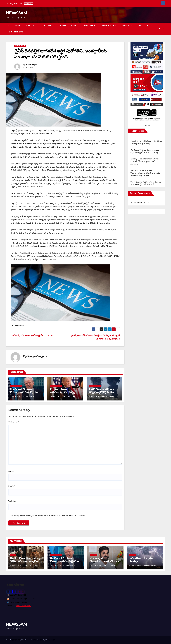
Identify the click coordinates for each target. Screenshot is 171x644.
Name (12, 471)
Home (17, 26)
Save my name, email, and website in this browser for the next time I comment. (49, 516)
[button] (160, 29)
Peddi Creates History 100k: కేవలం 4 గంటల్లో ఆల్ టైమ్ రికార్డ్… (25, 561)
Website (12, 501)
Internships (108, 26)
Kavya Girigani (32, 65)
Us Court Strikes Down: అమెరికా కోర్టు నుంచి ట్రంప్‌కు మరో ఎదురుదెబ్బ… (26, 392)
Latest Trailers (69, 26)
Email (12, 486)
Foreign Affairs (20, 46)
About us (31, 26)
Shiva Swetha (29, 397)
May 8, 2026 (17, 566)
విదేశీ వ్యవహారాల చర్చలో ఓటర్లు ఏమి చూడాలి (32, 335)
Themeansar (50, 640)
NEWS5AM (17, 13)
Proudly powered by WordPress (18, 640)
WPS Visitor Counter (24, 606)
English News (16, 32)
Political (94, 555)
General (133, 555)
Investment (90, 26)
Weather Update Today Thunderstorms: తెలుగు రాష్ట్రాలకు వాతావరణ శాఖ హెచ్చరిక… (145, 173)
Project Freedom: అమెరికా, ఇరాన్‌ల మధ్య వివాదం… (62, 392)
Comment (14, 422)
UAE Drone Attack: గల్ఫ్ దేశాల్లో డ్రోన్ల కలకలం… (103, 391)
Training (126, 26)
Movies (13, 555)
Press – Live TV (144, 26)
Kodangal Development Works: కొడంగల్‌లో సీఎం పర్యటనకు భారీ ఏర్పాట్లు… (145, 161)
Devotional (48, 26)
